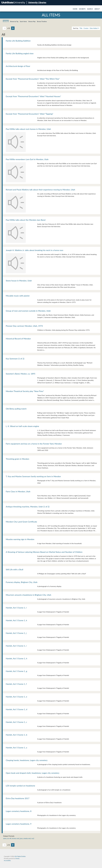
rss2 (33, 838)
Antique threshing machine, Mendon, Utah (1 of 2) (28, 507)
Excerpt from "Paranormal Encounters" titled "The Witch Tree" (33, 79)
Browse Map (32, 21)
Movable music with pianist (18, 296)
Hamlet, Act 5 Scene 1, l (16, 608)
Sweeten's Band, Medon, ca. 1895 (21, 374)
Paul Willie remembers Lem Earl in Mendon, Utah (27, 159)
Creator (86, 28)
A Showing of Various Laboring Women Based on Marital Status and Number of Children (44, 552)
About (97, 9)
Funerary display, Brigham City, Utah (22, 582)
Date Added (94, 28)
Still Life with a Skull (14, 569)
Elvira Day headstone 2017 (18, 798)
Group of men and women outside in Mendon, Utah (28, 311)
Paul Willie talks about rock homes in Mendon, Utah (28, 129)
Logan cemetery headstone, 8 (19, 811)
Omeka (17, 859)
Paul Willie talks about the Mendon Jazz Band (26, 220)
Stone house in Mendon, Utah (19, 281)
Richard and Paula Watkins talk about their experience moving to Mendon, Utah (40, 190)
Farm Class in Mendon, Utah (18, 491)
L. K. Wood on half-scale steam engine (22, 426)
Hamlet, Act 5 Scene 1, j (16, 633)
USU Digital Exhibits (20, 856)
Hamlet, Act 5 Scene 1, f (16, 684)
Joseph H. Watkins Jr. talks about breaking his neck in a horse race (35, 250)
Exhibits (82, 9)
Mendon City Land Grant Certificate (21, 522)
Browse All (6, 21)
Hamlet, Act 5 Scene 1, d (16, 709)
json (21, 838)
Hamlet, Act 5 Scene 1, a (16, 748)
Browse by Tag (14, 21)
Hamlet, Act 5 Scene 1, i (16, 646)
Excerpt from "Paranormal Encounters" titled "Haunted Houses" (33, 96)
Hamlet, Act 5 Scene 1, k (16, 620)
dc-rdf (9, 838)
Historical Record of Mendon (18, 339)
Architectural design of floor (18, 66)
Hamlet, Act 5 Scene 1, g (16, 671)
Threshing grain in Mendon (17, 459)
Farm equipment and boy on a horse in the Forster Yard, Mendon (34, 444)
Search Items (23, 21)
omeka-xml (27, 838)
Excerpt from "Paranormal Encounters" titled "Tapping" (29, 114)
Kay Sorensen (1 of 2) (15, 359)
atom (5, 838)
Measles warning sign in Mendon (20, 539)
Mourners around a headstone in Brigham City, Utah (28, 595)
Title (81, 28)
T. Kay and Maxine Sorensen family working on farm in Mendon (33, 476)
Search (90, 9)
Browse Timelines (42, 21)
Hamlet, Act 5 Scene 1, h (16, 658)
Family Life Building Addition (18, 41)
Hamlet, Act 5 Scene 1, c (16, 722)
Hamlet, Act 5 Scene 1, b (16, 735)
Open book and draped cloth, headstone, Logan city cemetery (33, 773)
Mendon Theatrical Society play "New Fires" (25, 391)
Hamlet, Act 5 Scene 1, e (16, 697)
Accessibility (7, 861)
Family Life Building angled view (20, 53)
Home (75, 9)
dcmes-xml (16, 838)
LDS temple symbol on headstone (20, 786)
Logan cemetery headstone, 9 (19, 824)
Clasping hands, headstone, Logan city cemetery (27, 760)
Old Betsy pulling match (16, 409)
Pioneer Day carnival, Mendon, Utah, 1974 (24, 326)
